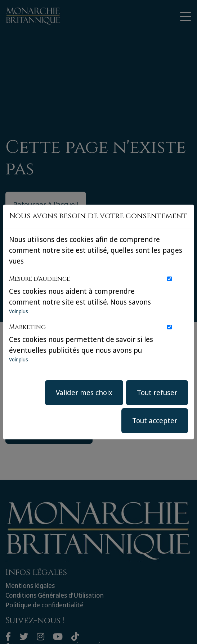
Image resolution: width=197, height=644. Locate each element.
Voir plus (19, 311)
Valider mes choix (84, 392)
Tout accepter (155, 421)
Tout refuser (157, 392)
